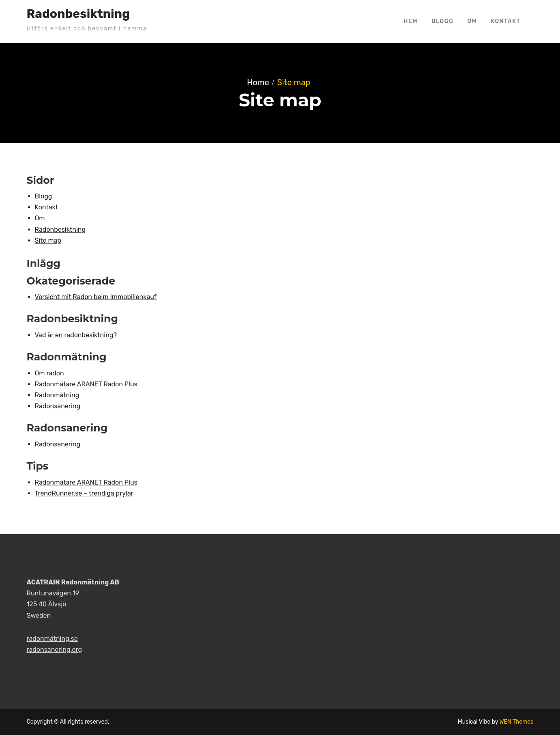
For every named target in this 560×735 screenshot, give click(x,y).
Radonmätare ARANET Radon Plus (86, 384)
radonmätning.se (52, 639)
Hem (411, 21)
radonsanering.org (55, 650)
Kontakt (506, 21)
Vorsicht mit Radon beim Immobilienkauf (96, 297)
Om (472, 21)
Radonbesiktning (78, 14)
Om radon (49, 373)
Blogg (442, 21)
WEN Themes (516, 722)
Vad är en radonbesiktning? (76, 335)
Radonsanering (58, 406)
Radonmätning (57, 395)
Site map (48, 240)
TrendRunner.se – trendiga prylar (84, 493)
